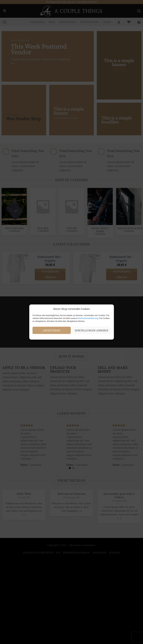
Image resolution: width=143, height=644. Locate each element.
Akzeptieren (52, 330)
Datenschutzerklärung (88, 318)
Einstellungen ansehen (91, 330)
